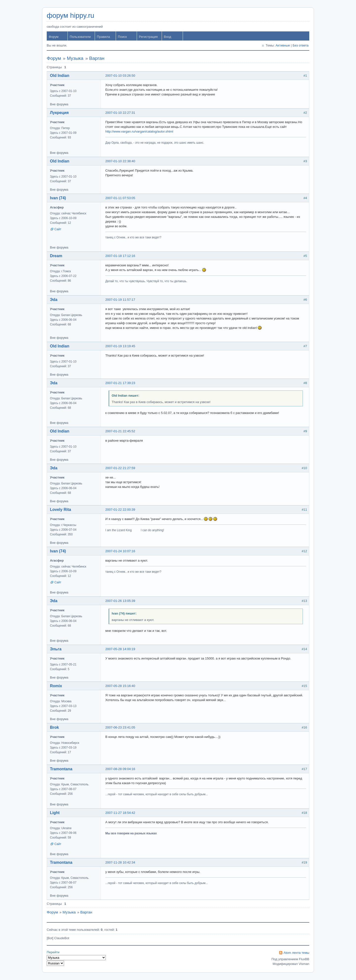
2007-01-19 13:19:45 (120, 346)
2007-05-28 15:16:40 (120, 686)
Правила (103, 37)
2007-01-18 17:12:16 (120, 256)
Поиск (122, 37)
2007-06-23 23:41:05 (120, 727)
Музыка (75, 58)
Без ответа (300, 45)
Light (55, 813)
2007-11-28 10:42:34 (120, 862)
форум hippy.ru (70, 15)
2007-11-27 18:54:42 (120, 813)
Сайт (58, 229)
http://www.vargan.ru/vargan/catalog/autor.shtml (139, 131)
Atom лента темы (296, 953)
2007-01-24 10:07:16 (120, 551)
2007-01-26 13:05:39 (120, 601)
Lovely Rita (60, 510)
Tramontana (61, 769)
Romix (56, 686)
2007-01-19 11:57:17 (120, 300)
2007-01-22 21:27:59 (120, 468)
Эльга (56, 649)
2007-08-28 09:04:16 (120, 769)
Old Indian (60, 76)
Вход (167, 37)
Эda (54, 300)
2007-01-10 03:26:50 (120, 76)
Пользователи (80, 37)
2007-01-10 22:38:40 (120, 161)
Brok (54, 727)
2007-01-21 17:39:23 (120, 383)
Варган (97, 58)
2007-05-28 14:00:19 (120, 649)
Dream (56, 256)
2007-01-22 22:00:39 (120, 510)
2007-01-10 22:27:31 (120, 113)
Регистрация (148, 37)
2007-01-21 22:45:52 (120, 431)
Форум (54, 37)
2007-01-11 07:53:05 (120, 198)
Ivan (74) (58, 198)
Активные (283, 45)
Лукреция (59, 113)
